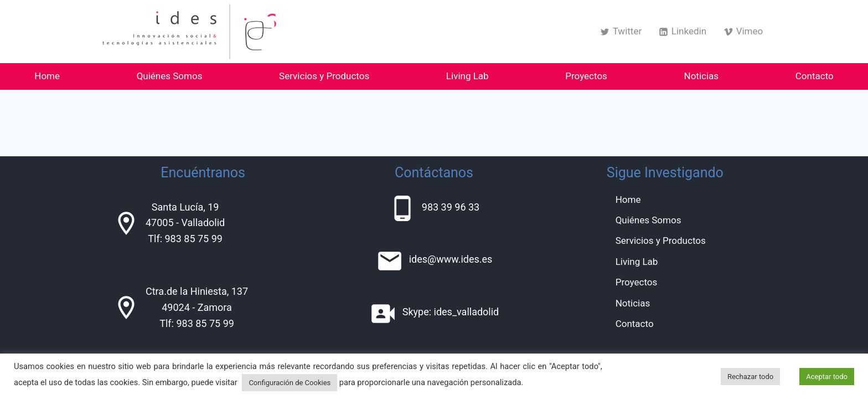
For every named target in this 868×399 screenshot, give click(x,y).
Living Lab (467, 76)
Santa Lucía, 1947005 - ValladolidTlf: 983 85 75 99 (185, 223)
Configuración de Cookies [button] (290, 383)
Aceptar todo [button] (827, 377)
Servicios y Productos (324, 76)
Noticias (702, 76)
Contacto (815, 76)
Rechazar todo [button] (750, 377)
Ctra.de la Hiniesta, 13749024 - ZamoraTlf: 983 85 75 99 (197, 307)
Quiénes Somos (170, 76)
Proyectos (586, 76)
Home (47, 76)
